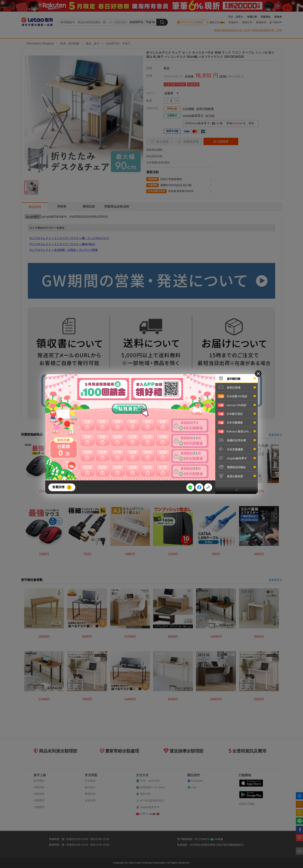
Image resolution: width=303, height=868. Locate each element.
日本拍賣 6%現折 (237, 396)
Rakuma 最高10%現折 (237, 431)
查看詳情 (58, 487)
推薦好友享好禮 (237, 440)
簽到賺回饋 (237, 378)
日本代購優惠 (237, 422)
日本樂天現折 (237, 414)
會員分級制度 (237, 476)
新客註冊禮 (237, 387)
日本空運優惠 (237, 449)
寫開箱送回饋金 (237, 467)
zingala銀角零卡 (237, 458)
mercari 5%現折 (237, 405)
